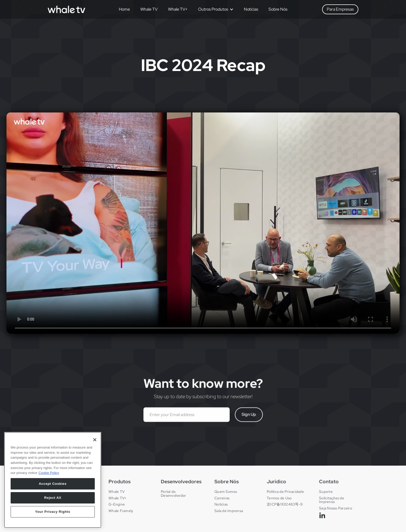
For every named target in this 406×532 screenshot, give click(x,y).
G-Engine (117, 504)
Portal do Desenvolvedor (173, 494)
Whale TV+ (178, 9)
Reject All (53, 498)
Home (124, 9)
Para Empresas (340, 9)
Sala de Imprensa (229, 511)
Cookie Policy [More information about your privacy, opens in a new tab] (49, 473)
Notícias (251, 9)
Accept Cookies (53, 484)
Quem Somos (226, 492)
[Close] (95, 440)
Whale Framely (121, 511)
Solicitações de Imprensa (332, 500)
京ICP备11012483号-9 (285, 504)
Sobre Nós (278, 9)
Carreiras (222, 498)
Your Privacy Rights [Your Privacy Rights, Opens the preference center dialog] (53, 512)
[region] (53, 480)
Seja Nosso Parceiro (336, 508)
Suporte (326, 492)
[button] (214, 9)
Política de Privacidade (285, 492)
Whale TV (149, 9)
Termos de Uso (279, 498)
